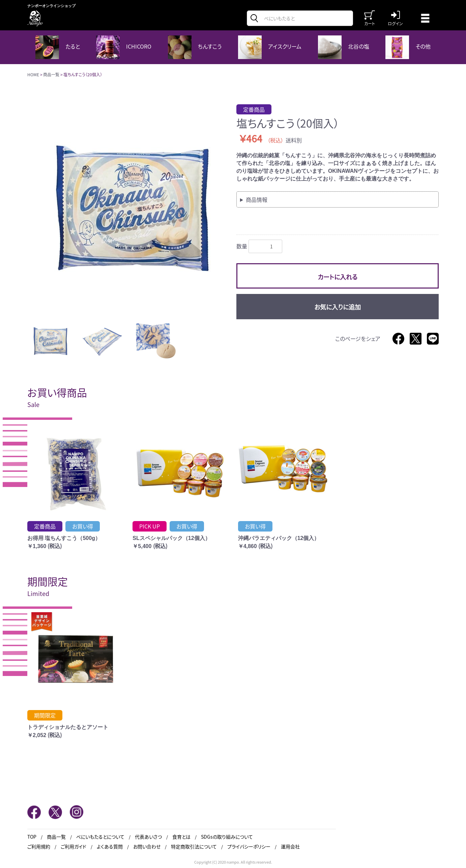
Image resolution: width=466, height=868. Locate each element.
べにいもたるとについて (100, 837)
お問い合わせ (147, 847)
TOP (32, 837)
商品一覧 (51, 74)
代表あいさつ (148, 837)
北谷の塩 (344, 47)
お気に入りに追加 (338, 307)
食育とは (181, 837)
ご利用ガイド (74, 847)
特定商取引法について (194, 847)
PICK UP (150, 526)
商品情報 (257, 199)
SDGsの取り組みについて (227, 837)
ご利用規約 (39, 847)
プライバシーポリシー (249, 847)
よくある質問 (110, 847)
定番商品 (254, 109)
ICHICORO (124, 47)
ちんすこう (195, 47)
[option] (129, 206)
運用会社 (290, 847)
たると (58, 47)
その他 (408, 47)
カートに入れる (338, 277)
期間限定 (45, 715)
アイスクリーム (270, 47)
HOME (33, 74)
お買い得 (83, 526)
